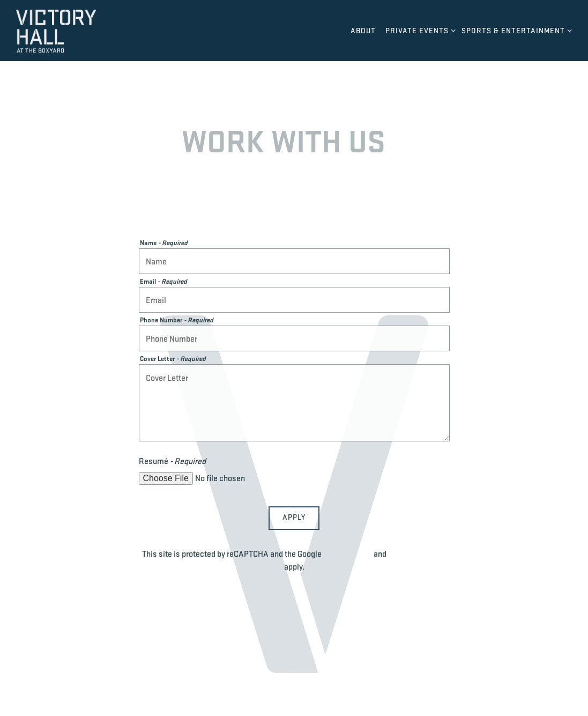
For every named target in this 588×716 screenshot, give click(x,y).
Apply (294, 518)
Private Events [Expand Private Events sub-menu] (419, 30)
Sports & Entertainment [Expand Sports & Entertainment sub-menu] (515, 30)
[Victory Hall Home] (75, 30)
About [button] (363, 31)
